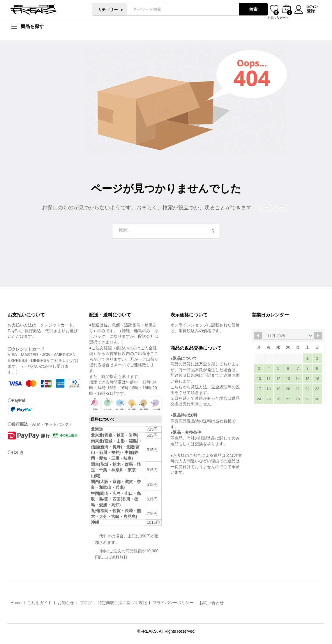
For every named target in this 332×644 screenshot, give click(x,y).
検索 (253, 9)
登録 (310, 11)
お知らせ (66, 603)
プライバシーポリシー (173, 603)
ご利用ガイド (40, 603)
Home (16, 603)
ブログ (86, 603)
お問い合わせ (211, 603)
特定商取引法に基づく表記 (122, 603)
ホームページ (274, 208)
